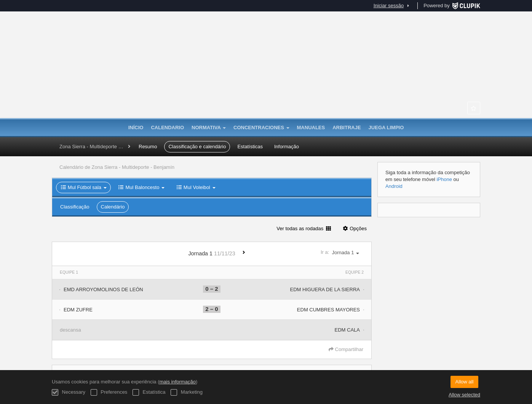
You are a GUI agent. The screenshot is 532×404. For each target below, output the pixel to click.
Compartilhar (346, 349)
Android (394, 186)
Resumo (148, 147)
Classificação (75, 207)
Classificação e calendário (197, 147)
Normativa (209, 127)
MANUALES (311, 127)
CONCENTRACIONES (261, 127)
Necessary (69, 392)
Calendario (167, 127)
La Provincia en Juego (266, 80)
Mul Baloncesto (141, 187)
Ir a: (342, 253)
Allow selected (464, 395)
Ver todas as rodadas (304, 228)
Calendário (113, 207)
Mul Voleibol (196, 187)
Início (136, 127)
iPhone (444, 179)
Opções (354, 228)
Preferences (109, 392)
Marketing (187, 392)
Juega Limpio (386, 127)
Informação (287, 147)
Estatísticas (250, 147)
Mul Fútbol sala (83, 187)
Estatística (149, 392)
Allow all (465, 382)
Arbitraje (347, 127)
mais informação (178, 382)
